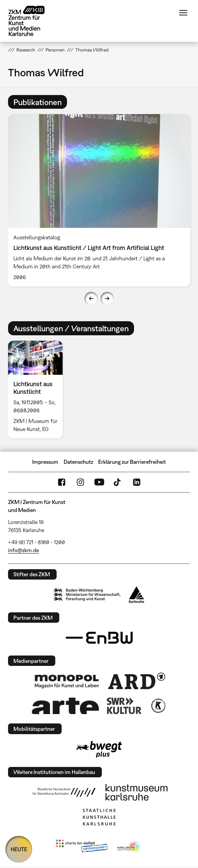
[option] (99, 200)
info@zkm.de (23, 550)
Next (107, 298)
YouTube (99, 482)
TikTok (118, 482)
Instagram (80, 482)
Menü (183, 13)
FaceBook (62, 482)
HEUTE (19, 849)
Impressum (45, 462)
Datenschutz (78, 462)
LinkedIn (137, 482)
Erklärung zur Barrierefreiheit (132, 462)
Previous (91, 298)
